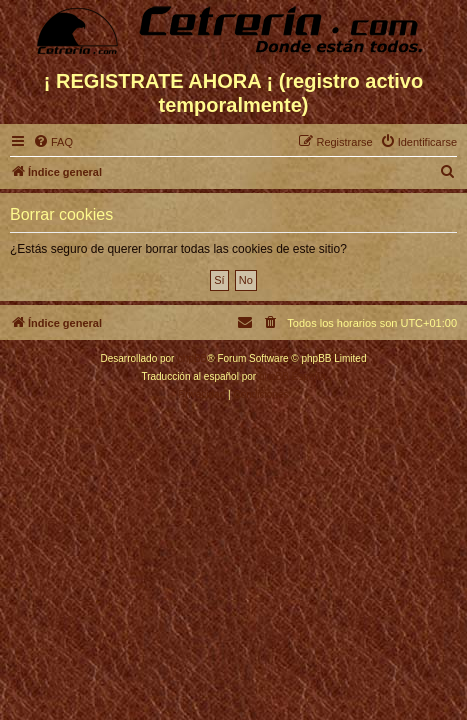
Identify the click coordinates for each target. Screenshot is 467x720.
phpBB (192, 358)
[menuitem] (53, 142)
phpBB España (292, 376)
